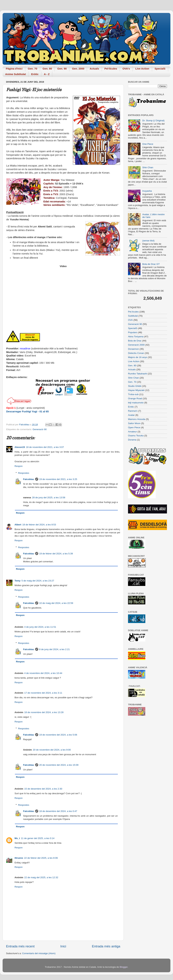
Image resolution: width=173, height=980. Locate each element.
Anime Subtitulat (15, 74)
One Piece (148, 144)
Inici (63, 946)
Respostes (24, 473)
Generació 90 (40, 429)
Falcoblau (29, 479)
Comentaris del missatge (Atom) (39, 953)
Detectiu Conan (136, 353)
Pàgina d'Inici (14, 69)
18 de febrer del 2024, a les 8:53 (39, 525)
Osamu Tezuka (136, 436)
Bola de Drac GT (151, 264)
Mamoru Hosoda (137, 419)
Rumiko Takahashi (138, 374)
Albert (18, 525)
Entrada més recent (20, 946)
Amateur (132, 432)
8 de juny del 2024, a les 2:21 (54, 649)
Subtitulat (133, 316)
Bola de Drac (135, 341)
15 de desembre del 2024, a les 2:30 (43, 789)
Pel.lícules (133, 312)
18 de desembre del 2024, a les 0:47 (58, 811)
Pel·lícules (111, 69)
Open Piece (134, 427)
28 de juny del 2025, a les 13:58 (49, 498)
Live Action (142, 69)
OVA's (126, 69)
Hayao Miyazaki (136, 390)
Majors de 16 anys (138, 357)
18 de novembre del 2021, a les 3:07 (45, 447)
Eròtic (35, 74)
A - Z (47, 74)
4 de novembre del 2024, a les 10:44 (43, 673)
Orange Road (135, 398)
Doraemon (133, 349)
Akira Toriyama (136, 337)
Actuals (94, 69)
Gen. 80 (47, 69)
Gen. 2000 (78, 69)
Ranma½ (133, 411)
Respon (19, 466)
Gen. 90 (62, 69)
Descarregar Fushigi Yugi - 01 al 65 (28, 411)
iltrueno (19, 858)
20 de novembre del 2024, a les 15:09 (59, 765)
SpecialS (160, 69)
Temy (17, 581)
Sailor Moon (134, 423)
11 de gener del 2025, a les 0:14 (38, 838)
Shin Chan (148, 167)
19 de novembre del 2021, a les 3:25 (58, 479)
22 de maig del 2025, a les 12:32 (41, 877)
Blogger (124, 967)
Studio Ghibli (135, 386)
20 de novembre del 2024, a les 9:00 (52, 750)
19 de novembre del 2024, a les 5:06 (58, 735)
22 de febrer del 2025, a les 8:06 (41, 858)
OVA (130, 320)
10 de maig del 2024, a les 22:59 (56, 603)
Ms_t (17, 838)
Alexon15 (20, 447)
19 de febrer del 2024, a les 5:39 (56, 554)
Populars (133, 332)
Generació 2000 (136, 345)
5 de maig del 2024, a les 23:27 (38, 581)
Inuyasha (147, 191)
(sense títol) (148, 241)
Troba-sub (133, 394)
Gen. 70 (33, 69)
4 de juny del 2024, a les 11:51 (40, 627)
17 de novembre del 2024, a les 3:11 (43, 693)
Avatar (131, 415)
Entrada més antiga (106, 946)
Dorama (132, 440)
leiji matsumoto (136, 403)
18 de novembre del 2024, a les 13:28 (44, 712)
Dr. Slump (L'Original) (153, 121)
